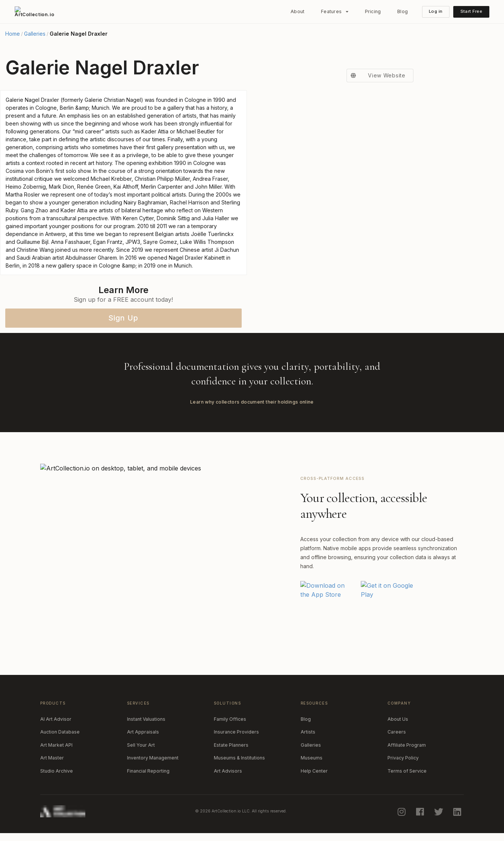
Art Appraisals (143, 732)
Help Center (314, 771)
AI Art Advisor (56, 719)
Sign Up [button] (123, 318)
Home (13, 34)
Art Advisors (228, 771)
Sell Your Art (141, 745)
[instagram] (402, 812)
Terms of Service (407, 771)
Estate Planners (231, 745)
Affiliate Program (407, 745)
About (297, 11)
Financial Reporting (148, 771)
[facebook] (421, 812)
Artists (308, 732)
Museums (312, 758)
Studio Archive (57, 771)
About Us (398, 719)
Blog (403, 11)
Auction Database (60, 732)
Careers (397, 732)
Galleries (35, 34)
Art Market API (56, 745)
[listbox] (335, 12)
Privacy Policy (403, 758)
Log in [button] (436, 11)
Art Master (52, 758)
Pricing (373, 11)
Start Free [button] (471, 11)
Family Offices (230, 719)
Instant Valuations (146, 719)
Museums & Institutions (239, 758)
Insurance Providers (236, 732)
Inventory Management (153, 758)
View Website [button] (376, 76)
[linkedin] (458, 812)
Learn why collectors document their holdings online (252, 402)
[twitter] (439, 812)
